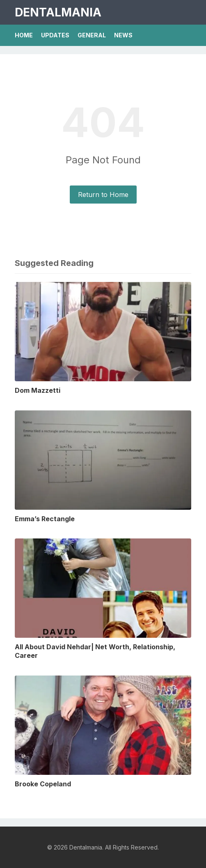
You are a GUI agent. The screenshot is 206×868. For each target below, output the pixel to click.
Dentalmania (58, 12)
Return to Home (103, 195)
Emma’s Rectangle (45, 519)
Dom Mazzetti (38, 390)
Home (24, 35)
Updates (55, 35)
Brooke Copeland (43, 784)
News (123, 35)
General (92, 35)
